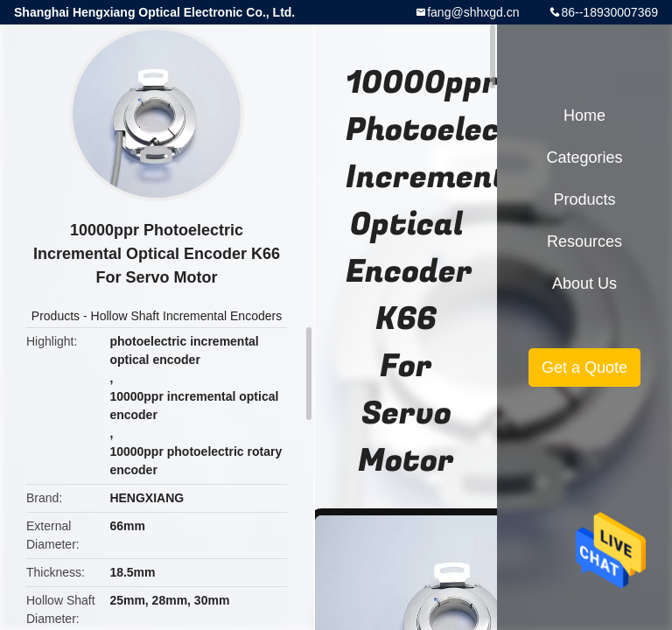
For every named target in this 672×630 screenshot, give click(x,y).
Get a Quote (584, 367)
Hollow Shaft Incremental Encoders (187, 316)
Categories (584, 157)
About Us (584, 283)
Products (56, 316)
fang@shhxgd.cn (473, 12)
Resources (584, 241)
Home (584, 115)
